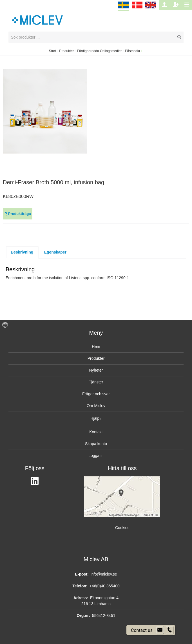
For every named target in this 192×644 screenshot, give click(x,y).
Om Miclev (96, 406)
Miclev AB (96, 559)
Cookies (122, 528)
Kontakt (96, 432)
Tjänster (96, 382)
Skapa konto (96, 444)
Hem (96, 347)
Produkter (66, 51)
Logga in (96, 456)
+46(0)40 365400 (105, 586)
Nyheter (96, 370)
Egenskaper (55, 252)
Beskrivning (22, 252)
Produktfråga (18, 214)
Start (53, 51)
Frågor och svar (96, 394)
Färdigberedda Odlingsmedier (100, 51)
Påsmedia (132, 51)
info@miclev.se (104, 574)
